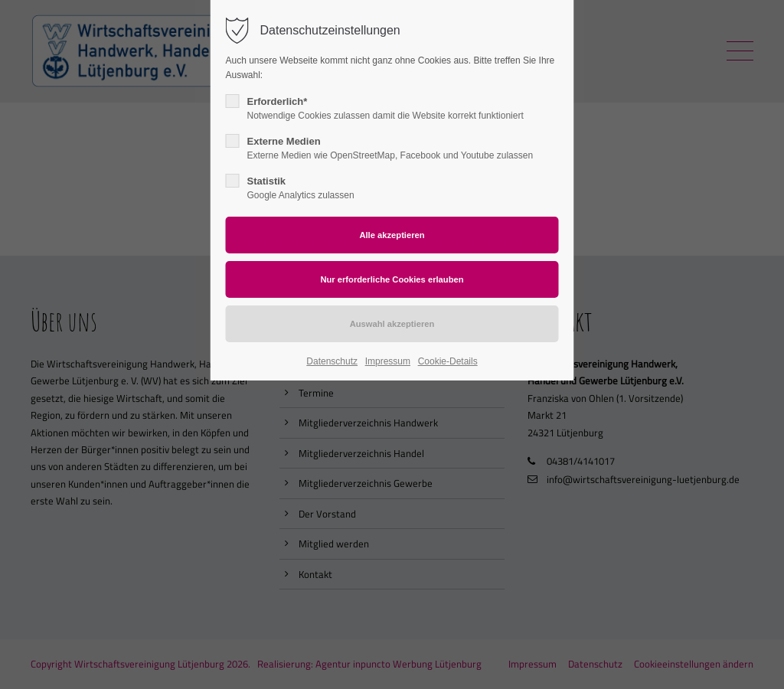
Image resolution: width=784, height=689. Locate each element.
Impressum (388, 361)
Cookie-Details (448, 361)
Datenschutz (332, 361)
